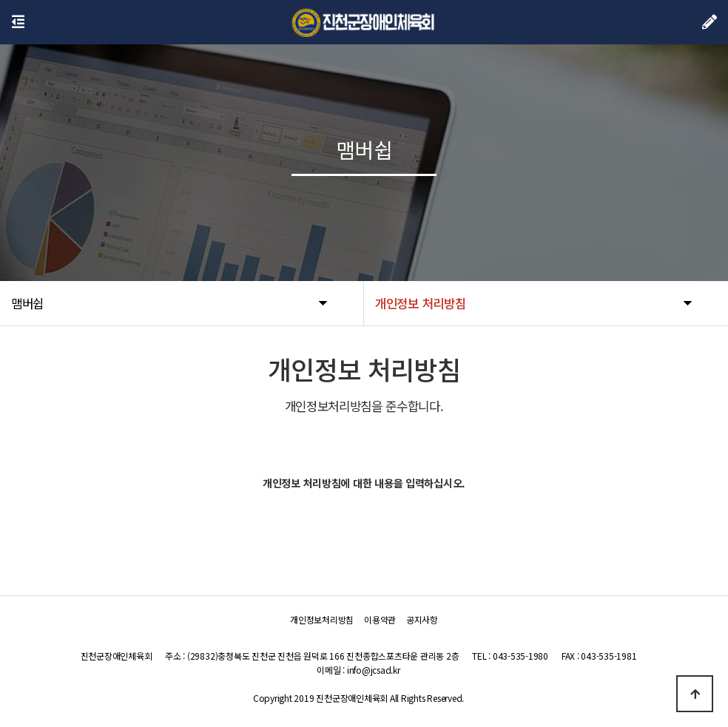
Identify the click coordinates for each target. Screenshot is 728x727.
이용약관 (380, 619)
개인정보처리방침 (322, 619)
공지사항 (422, 619)
